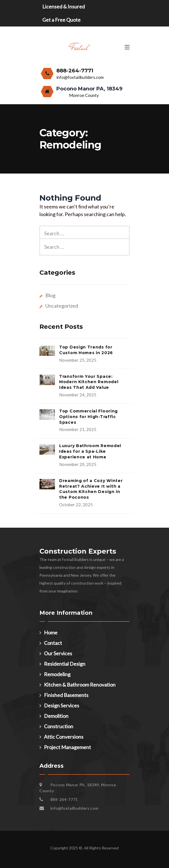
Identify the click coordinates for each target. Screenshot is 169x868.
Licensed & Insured (64, 6)
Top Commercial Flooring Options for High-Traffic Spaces (88, 417)
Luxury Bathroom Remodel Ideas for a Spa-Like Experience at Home (90, 451)
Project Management (67, 747)
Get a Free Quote (61, 20)
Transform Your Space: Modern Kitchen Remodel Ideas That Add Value (89, 382)
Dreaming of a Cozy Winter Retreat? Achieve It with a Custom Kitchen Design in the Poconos (91, 489)
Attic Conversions (64, 737)
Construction (59, 726)
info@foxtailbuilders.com (80, 77)
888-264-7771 (75, 71)
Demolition (56, 716)
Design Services (62, 705)
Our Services (58, 653)
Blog (50, 295)
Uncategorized (62, 306)
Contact (53, 643)
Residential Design (65, 664)
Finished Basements (66, 695)
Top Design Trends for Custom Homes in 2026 (86, 350)
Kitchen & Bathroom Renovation (80, 685)
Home (51, 632)
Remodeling (57, 674)
